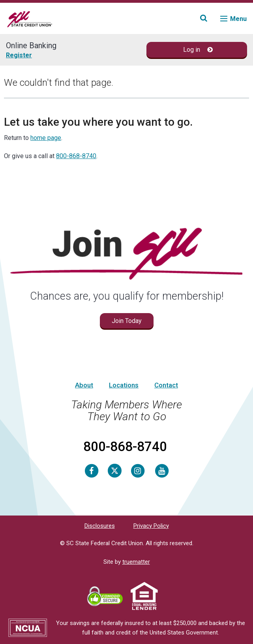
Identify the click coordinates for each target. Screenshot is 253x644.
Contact (166, 385)
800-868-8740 (76, 156)
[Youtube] (162, 470)
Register (19, 55)
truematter (136, 562)
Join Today (127, 321)
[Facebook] (92, 470)
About (84, 385)
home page (46, 138)
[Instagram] (138, 470)
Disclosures (100, 526)
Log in (198, 50)
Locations (124, 385)
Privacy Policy (151, 526)
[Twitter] (115, 470)
